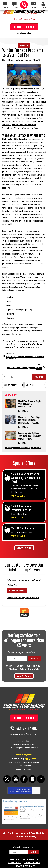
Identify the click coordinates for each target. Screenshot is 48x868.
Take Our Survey (24, 610)
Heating (24, 45)
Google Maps (32, 777)
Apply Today (31, 756)
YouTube (16, 777)
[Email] (24, 850)
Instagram (41, 777)
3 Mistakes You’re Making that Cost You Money (24, 369)
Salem (23, 667)
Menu (5, 8)
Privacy (35, 791)
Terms (38, 791)
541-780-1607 (24, 5)
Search (39, 377)
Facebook (24, 777)
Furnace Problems (21, 445)
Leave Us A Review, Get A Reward (23, 595)
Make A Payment (24, 752)
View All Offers (24, 545)
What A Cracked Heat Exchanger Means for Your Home (25, 358)
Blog (11, 60)
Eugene (21, 663)
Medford (13, 667)
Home (5, 60)
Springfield (36, 445)
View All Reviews (17, 588)
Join (34, 850)
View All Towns (24, 674)
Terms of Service (25, 789)
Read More (23, 410)
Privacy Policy (17, 789)
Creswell (10, 663)
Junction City (33, 663)
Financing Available (24, 33)
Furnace (8, 445)
